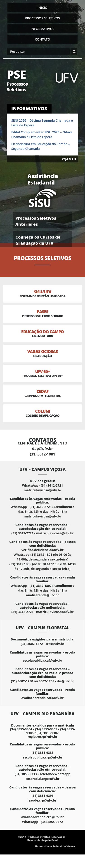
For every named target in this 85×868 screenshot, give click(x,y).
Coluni (42, 413)
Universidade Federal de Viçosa (55, 846)
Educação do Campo (42, 334)
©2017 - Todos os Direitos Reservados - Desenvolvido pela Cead (42, 838)
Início (42, 8)
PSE (23, 80)
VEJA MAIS (69, 159)
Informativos (42, 29)
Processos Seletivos (42, 18)
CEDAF (42, 393)
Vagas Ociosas (42, 353)
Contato (43, 39)
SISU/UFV (42, 294)
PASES (42, 313)
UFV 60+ (42, 373)
